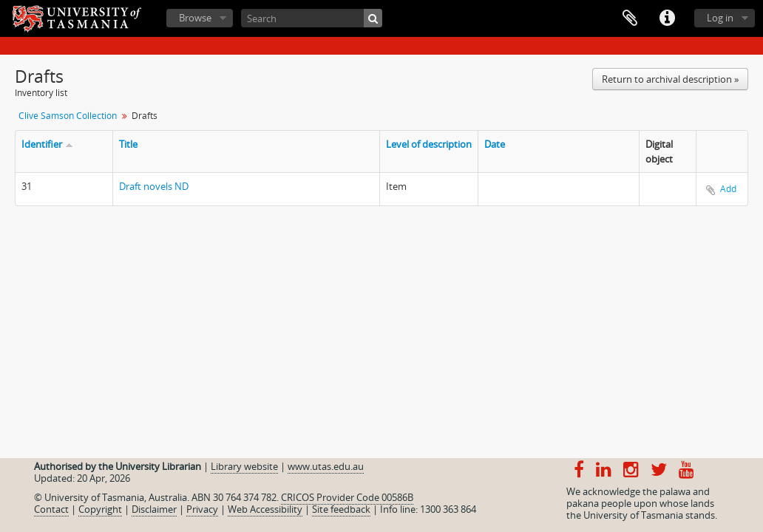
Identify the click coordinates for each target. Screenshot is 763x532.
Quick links (667, 18)
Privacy (202, 509)
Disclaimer (154, 509)
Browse (195, 18)
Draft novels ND (154, 186)
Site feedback (341, 509)
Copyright (100, 509)
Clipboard (630, 18)
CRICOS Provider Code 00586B (347, 497)
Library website (244, 466)
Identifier (42, 144)
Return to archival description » (670, 79)
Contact (51, 509)
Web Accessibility (265, 509)
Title (128, 144)
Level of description (429, 144)
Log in (720, 18)
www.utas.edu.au (326, 466)
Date (495, 144)
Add (728, 189)
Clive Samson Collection (68, 116)
